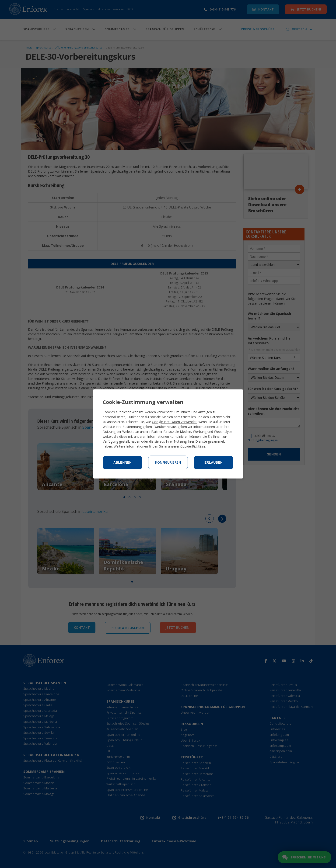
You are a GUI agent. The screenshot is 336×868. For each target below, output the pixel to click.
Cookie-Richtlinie (193, 446)
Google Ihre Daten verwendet (174, 422)
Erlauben (213, 462)
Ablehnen (122, 462)
